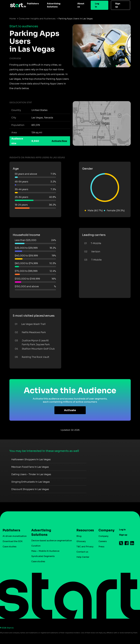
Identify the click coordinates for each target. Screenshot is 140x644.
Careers (103, 541)
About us (81, 5)
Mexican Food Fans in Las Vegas (30, 467)
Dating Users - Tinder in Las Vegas (31, 474)
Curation (36, 546)
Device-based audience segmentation (52, 541)
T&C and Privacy (85, 547)
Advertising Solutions (54, 5)
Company (105, 530)
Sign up (118, 5)
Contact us (82, 552)
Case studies (10, 547)
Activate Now (59, 141)
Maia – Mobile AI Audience (45, 551)
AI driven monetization (15, 536)
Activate (70, 410)
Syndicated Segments (43, 556)
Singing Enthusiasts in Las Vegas (31, 482)
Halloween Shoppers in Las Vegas (31, 459)
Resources (84, 530)
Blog (79, 536)
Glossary (81, 541)
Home (13, 19)
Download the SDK (13, 541)
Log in (97, 5)
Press (101, 547)
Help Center (83, 557)
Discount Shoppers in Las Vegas (30, 489)
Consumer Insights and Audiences (37, 19)
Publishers (33, 4)
